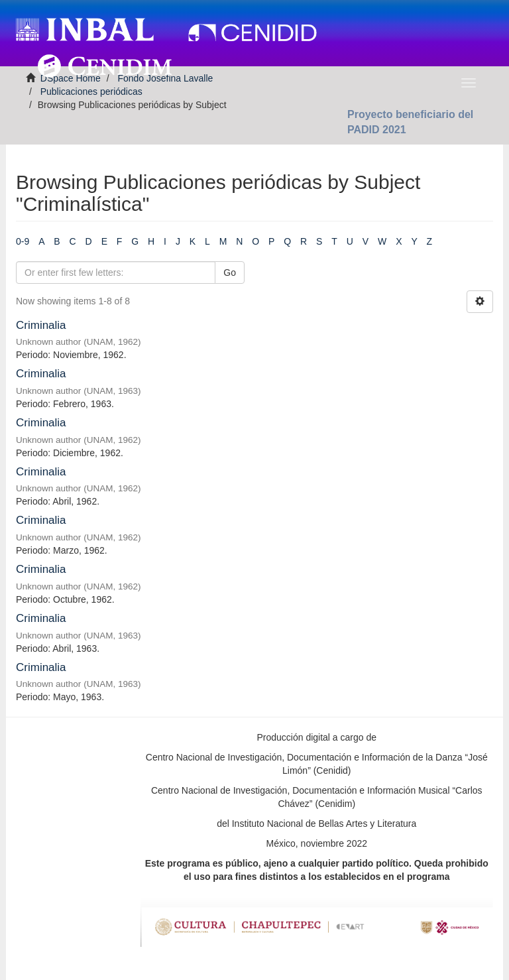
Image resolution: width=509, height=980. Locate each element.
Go (230, 273)
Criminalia (41, 325)
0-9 (23, 241)
